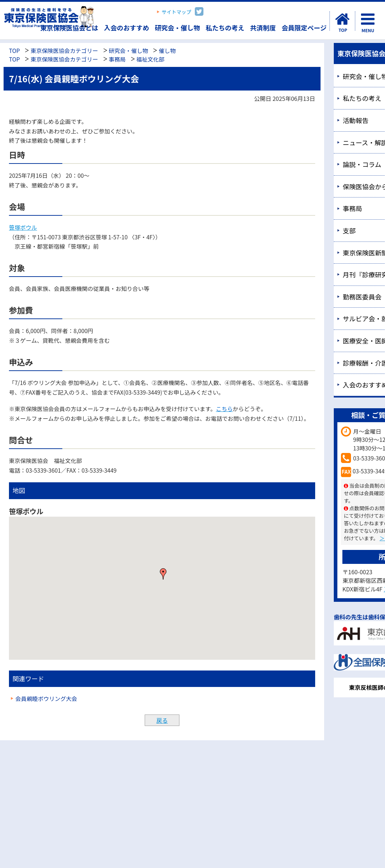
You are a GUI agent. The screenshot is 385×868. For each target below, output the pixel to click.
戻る (162, 720)
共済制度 (263, 28)
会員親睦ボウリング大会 (46, 699)
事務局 (117, 59)
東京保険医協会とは (69, 28)
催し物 (167, 51)
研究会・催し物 (177, 28)
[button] (163, 574)
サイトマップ (176, 12)
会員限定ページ (304, 28)
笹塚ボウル (23, 227)
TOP (14, 51)
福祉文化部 (150, 59)
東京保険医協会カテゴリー (64, 51)
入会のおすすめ (126, 28)
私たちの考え (225, 28)
